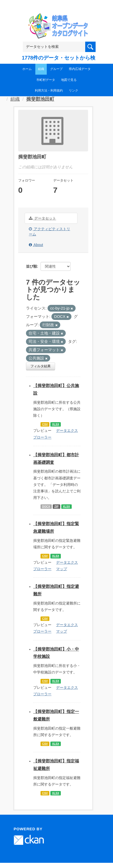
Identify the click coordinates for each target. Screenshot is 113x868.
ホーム (27, 69)
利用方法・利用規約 (49, 91)
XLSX (55, 424)
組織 (41, 69)
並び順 (31, 266)
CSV (45, 424)
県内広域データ (80, 69)
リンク (74, 91)
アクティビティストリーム (49, 232)
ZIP (56, 506)
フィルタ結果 (41, 366)
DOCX (46, 506)
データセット (42, 218)
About (36, 245)
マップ (62, 569)
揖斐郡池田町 (40, 99)
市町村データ (46, 80)
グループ (56, 69)
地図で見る (69, 80)
